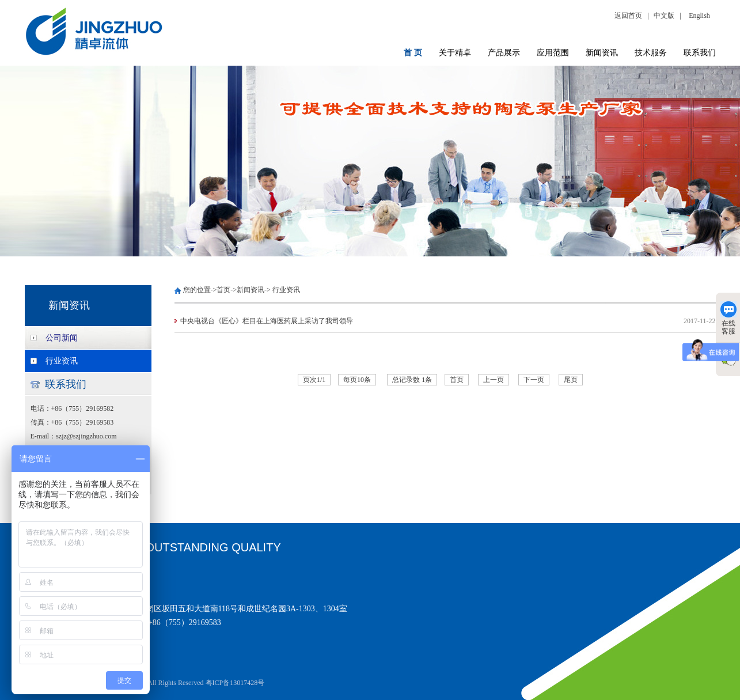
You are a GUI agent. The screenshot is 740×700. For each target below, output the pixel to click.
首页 (223, 290)
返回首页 (630, 16)
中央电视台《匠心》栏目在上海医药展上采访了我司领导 (267, 321)
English (699, 16)
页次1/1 (314, 380)
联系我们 (700, 53)
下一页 (534, 380)
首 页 (413, 53)
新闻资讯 (602, 53)
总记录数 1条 (412, 380)
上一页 (494, 380)
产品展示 (504, 53)
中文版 (664, 16)
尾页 (571, 380)
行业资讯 (62, 361)
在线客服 (728, 318)
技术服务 (651, 53)
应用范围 (553, 53)
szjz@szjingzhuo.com (86, 436)
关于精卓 (455, 53)
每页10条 (357, 380)
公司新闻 (62, 338)
